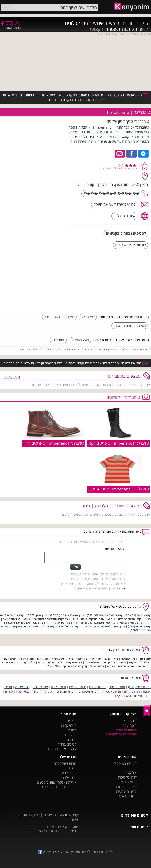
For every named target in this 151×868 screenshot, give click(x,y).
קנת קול (125, 659)
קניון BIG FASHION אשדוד (28, 623)
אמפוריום (145, 659)
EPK (57, 666)
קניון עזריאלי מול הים (12, 615)
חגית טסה (143, 666)
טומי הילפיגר (26, 659)
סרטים (72, 768)
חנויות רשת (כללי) (139, 687)
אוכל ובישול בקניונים (62, 749)
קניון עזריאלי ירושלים (72, 615)
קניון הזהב (15, 619)
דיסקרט (133, 662)
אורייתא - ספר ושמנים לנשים (57, 782)
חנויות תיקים (132, 691)
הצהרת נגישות (126, 787)
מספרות (10, 691)
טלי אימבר (7, 662)
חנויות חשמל (117, 687)
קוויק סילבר (81, 666)
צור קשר (131, 772)
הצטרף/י (9, 26)
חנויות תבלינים (66, 691)
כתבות (128, 29)
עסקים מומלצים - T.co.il (59, 787)
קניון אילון (42, 615)
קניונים (142, 23)
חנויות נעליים (78, 687)
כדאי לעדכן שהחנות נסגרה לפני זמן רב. (98, 588)
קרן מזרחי (21, 662)
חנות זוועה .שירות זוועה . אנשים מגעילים (97, 574)
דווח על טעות (127, 777)
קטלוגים (73, 23)
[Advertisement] (120, 280)
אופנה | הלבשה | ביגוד (59, 317)
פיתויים (122, 662)
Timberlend (80, 340)
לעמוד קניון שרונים (131, 245)
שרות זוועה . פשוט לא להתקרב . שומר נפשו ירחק (92, 584)
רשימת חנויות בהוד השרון (130, 326)
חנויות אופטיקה (111, 691)
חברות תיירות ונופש (138, 696)
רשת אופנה (22, 687)
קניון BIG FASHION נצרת (95, 623)
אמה (78, 659)
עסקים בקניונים (68, 827)
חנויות (128, 23)
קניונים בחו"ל (67, 744)
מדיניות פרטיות (126, 791)
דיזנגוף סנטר (31, 815)
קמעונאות (57, 831)
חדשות (142, 29)
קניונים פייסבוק (50, 852)
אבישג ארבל (97, 666)
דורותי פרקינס (74, 662)
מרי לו (60, 662)
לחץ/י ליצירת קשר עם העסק (114, 204)
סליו (116, 659)
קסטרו (107, 659)
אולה (32, 662)
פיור (135, 659)
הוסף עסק (130, 725)
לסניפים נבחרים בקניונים (126, 233)
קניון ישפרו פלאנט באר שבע (110, 626)
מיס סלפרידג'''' (93, 662)
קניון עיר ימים (62, 623)
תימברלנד (58, 340)
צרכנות (72, 740)
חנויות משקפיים (89, 691)
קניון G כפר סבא (133, 623)
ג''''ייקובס (110, 662)
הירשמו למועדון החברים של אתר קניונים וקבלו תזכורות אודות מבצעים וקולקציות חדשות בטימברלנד (76, 363)
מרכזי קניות (69, 725)
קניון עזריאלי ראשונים (67, 626)
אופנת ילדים (40, 687)
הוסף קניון (130, 721)
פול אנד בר (43, 659)
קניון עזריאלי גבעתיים (110, 615)
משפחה (113, 29)
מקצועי (97, 29)
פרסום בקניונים (126, 730)
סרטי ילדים (69, 778)
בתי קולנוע (69, 773)
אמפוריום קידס (126, 666)
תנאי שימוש (128, 782)
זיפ (85, 659)
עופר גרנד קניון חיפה (93, 619)
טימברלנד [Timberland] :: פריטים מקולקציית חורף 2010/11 (103, 443)
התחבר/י (17, 26)
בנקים (119, 696)
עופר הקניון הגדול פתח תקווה (54, 619)
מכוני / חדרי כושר (43, 691)
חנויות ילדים (58, 687)
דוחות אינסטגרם (65, 763)
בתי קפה (23, 691)
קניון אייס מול (143, 626)
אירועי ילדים (93, 23)
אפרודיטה (95, 659)
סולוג (49, 666)
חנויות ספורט (97, 687)
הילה (51, 662)
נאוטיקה (67, 666)
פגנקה (42, 662)
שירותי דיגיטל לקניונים (121, 734)
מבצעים (113, 23)
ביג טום (111, 666)
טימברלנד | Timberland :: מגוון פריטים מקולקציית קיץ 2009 (103, 489)
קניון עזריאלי (144, 615)
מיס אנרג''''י (58, 659)
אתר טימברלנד (124, 216)
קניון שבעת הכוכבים (129, 619)
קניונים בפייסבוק (125, 763)
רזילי (70, 659)
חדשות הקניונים (37, 831)
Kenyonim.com (76, 852)
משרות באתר (128, 796)
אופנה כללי (88, 317)
